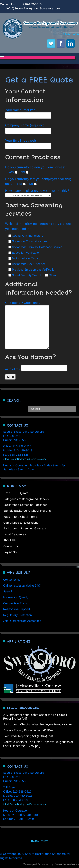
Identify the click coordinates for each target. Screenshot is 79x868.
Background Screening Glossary (25, 528)
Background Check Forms (21, 517)
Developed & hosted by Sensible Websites (51, 864)
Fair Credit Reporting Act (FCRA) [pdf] (28, 736)
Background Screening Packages (25, 505)
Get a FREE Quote (16, 493)
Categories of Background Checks (26, 499)
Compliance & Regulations (21, 523)
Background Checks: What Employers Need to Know (38, 724)
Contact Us (11, 546)
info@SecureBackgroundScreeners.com (33, 8)
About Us (9, 540)
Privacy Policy (38, 841)
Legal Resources (15, 534)
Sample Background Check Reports (27, 511)
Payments (10, 552)
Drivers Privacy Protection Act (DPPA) (28, 730)
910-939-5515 (32, 4)
